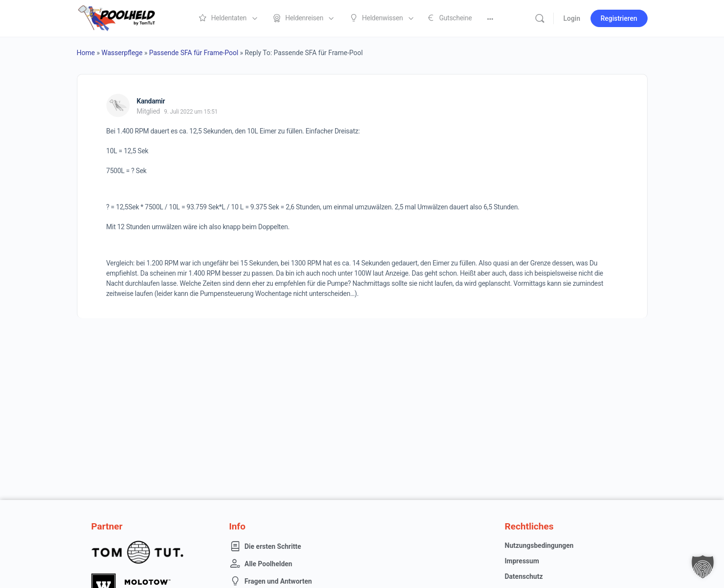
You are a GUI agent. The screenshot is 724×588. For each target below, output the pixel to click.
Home (86, 53)
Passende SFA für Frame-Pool (193, 53)
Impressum (522, 561)
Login (572, 18)
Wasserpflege (122, 53)
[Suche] (540, 18)
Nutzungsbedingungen (539, 545)
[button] (703, 567)
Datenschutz (524, 576)
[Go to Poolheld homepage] (125, 17)
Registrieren (619, 18)
